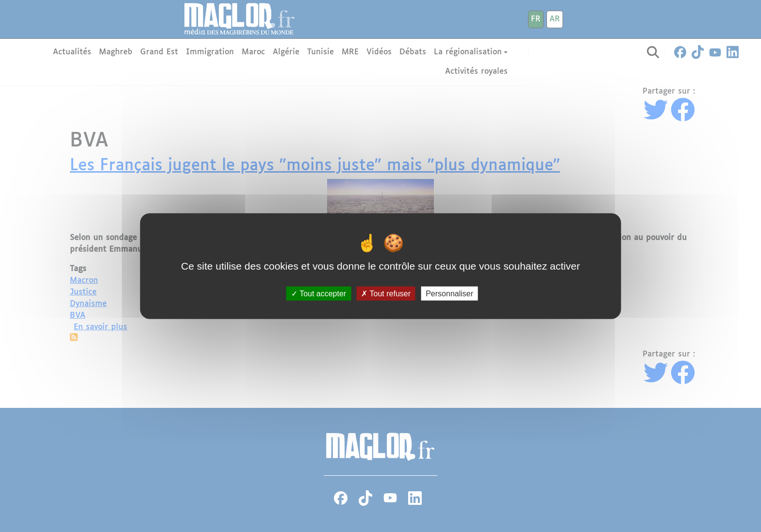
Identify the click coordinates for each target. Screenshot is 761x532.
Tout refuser (386, 294)
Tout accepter (319, 294)
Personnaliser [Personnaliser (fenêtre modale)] (449, 294)
